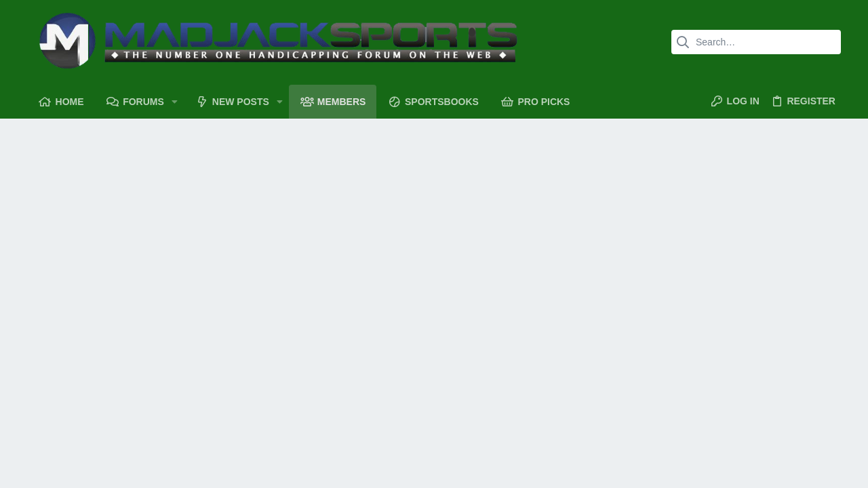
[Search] (756, 42)
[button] (175, 102)
